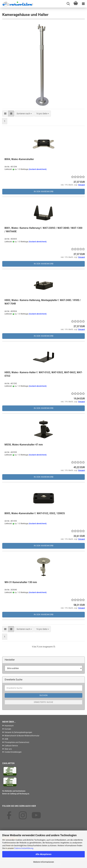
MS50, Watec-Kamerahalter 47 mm (24, 445)
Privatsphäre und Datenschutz (17, 742)
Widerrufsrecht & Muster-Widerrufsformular (22, 736)
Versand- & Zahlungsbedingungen (18, 732)
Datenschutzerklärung (24, 848)
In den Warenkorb (44, 192)
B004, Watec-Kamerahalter (19, 159)
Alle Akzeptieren (43, 854)
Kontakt (8, 729)
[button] (5, 114)
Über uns (8, 749)
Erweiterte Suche (44, 702)
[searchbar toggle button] (68, 4)
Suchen (44, 695)
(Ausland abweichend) (38, 169)
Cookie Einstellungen (13, 752)
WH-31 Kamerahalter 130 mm (21, 582)
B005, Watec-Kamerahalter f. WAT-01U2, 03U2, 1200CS (35, 513)
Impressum (9, 726)
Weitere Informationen (44, 862)
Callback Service (11, 746)
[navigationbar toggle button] (83, 4)
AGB (6, 739)
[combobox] (24, 114)
